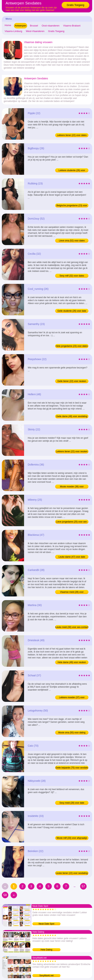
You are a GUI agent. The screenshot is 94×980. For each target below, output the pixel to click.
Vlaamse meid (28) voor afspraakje (72, 592)
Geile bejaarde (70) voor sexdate (72, 768)
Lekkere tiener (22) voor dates (72, 135)
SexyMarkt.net (47, 976)
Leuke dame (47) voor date (72, 557)
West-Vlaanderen (35, 31)
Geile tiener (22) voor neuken (72, 381)
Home (8, 25)
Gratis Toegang (76, 5)
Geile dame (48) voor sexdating (72, 416)
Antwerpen (21, 26)
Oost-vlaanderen (51, 26)
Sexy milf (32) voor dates (72, 276)
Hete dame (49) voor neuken (72, 662)
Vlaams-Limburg (13, 31)
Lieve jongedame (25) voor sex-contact (72, 522)
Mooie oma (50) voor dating (72, 733)
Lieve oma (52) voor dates (72, 241)
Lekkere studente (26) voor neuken (72, 171)
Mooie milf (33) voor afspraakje (72, 838)
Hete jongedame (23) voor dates (72, 346)
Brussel (34, 26)
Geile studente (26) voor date (72, 311)
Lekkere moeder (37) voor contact (72, 698)
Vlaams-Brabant (72, 26)
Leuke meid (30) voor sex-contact (72, 627)
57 (83, 886)
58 (5, 895)
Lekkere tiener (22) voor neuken (72, 451)
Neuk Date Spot (47, 924)
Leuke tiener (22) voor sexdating (72, 873)
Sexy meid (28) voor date (72, 803)
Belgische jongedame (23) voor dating (72, 206)
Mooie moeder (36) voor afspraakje (72, 487)
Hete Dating (46, 950)
